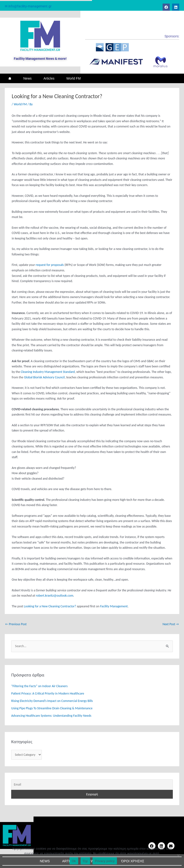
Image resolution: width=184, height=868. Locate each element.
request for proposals (50, 265)
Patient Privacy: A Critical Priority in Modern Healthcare (48, 693)
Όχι (85, 861)
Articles (49, 78)
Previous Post (16, 624)
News (27, 78)
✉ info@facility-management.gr (28, 6)
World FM (73, 78)
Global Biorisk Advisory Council (44, 377)
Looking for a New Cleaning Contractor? (50, 606)
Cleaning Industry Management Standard (48, 372)
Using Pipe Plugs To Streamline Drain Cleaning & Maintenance (52, 708)
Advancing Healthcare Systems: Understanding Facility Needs (51, 716)
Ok (74, 861)
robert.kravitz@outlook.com (55, 596)
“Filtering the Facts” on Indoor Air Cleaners (39, 686)
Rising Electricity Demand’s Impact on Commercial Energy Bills (52, 701)
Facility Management (114, 606)
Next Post (171, 624)
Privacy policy (105, 861)
